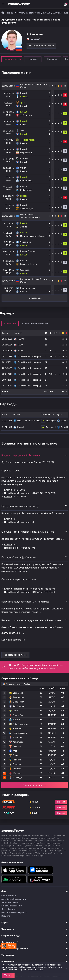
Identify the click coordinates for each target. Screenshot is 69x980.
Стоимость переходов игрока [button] (19, 579)
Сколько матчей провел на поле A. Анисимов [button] (28, 532)
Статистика (10, 323)
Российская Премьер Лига (14, 913)
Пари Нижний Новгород (17, 493)
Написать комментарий (15, 655)
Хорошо (8, 975)
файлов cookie (36, 969)
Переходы (52, 59)
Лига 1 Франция (9, 909)
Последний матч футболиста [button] (19, 557)
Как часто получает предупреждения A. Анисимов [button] (31, 620)
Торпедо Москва (48, 568)
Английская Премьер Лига (14, 899)
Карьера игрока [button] (11, 470)
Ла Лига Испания (10, 902)
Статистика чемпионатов (35, 323)
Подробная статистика (35, 785)
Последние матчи (12, 59)
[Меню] (3, 4)
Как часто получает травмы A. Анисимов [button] (25, 602)
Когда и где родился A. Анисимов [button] (21, 455)
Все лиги (6, 916)
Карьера (33, 59)
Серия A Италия (9, 896)
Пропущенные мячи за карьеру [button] (20, 506)
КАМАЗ (8, 490)
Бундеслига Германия (12, 906)
